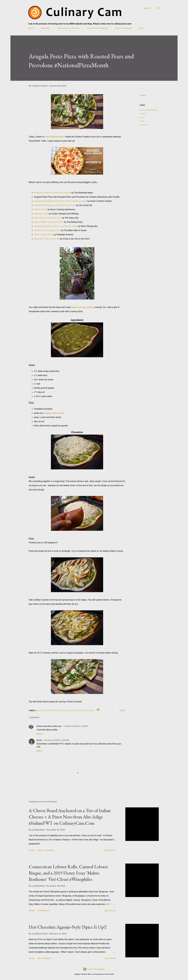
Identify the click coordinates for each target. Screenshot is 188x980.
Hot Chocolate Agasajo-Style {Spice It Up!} (68, 927)
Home (31, 28)
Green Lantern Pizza (44, 235)
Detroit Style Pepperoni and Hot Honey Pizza (55, 205)
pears (142, 117)
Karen (39, 740)
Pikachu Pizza (41, 209)
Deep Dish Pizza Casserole (47, 239)
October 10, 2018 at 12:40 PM (56, 740)
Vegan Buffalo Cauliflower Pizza (49, 222)
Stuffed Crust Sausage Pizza (47, 230)
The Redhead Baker (55, 137)
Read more (110, 850)
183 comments (44, 958)
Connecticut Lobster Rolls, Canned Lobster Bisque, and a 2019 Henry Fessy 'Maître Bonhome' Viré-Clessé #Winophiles (68, 873)
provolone (144, 125)
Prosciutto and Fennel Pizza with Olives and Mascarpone (60, 201)
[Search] (147, 8)
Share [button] (143, 95)
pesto (142, 121)
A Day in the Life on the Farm (49, 726)
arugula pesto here (53, 413)
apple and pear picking (83, 307)
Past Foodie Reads (124, 28)
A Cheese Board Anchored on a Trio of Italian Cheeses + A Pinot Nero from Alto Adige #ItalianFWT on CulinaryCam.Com (70, 817)
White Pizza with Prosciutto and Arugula (52, 193)
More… (143, 28)
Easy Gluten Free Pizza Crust (48, 218)
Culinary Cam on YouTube (68, 28)
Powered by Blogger (94, 969)
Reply (40, 734)
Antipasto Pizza (41, 214)
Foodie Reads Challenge (97, 28)
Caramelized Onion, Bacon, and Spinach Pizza (56, 226)
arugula (143, 114)
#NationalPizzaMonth (149, 110)
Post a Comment (46, 850)
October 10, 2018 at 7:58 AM (76, 726)
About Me (45, 28)
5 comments (43, 911)
